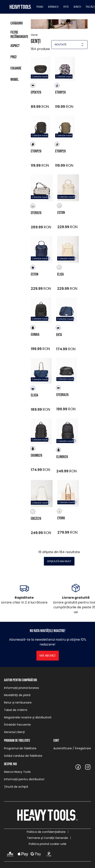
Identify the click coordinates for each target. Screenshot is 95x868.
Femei (40, 7)
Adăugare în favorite (48, 197)
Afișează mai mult (59, 561)
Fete (66, 7)
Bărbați (53, 7)
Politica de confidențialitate (46, 832)
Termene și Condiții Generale (47, 838)
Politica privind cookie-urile (48, 844)
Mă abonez (48, 656)
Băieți (77, 7)
